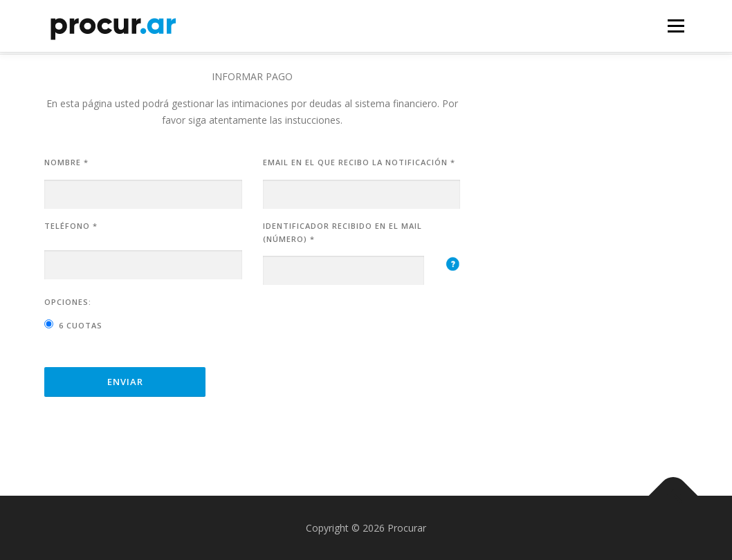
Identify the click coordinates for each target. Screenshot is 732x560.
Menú (676, 26)
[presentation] (368, 323)
